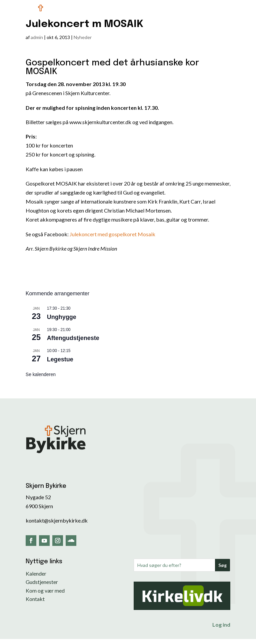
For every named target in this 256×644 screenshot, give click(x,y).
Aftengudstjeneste (73, 338)
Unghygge (62, 317)
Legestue (60, 359)
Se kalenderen (41, 374)
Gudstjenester (42, 582)
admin (37, 37)
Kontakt (35, 599)
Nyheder (83, 37)
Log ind (221, 624)
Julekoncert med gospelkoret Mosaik (112, 234)
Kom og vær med (45, 590)
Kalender (36, 573)
